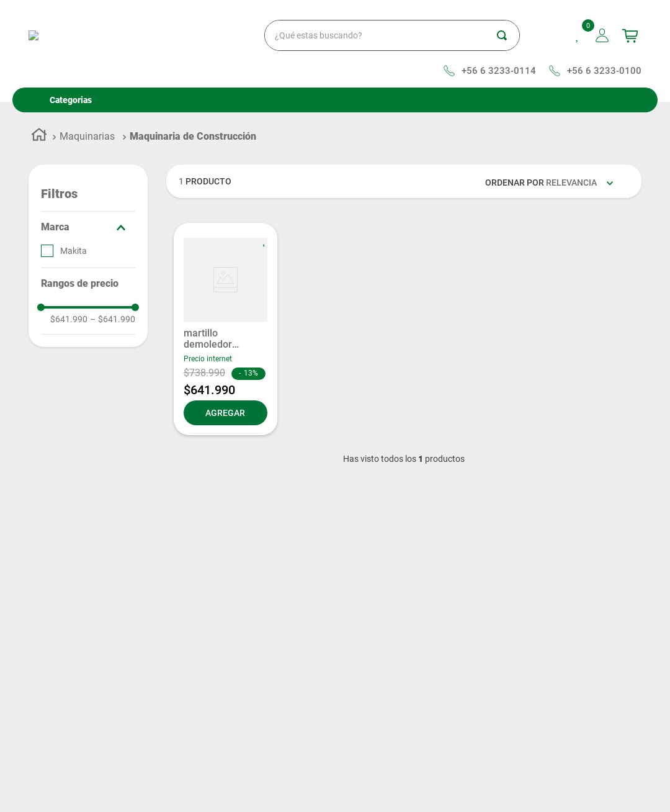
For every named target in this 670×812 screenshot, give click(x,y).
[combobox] (348, 35)
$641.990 (69, 319)
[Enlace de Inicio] (39, 137)
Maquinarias (87, 136)
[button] (88, 227)
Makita (74, 251)
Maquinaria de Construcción (193, 136)
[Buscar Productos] (508, 35)
